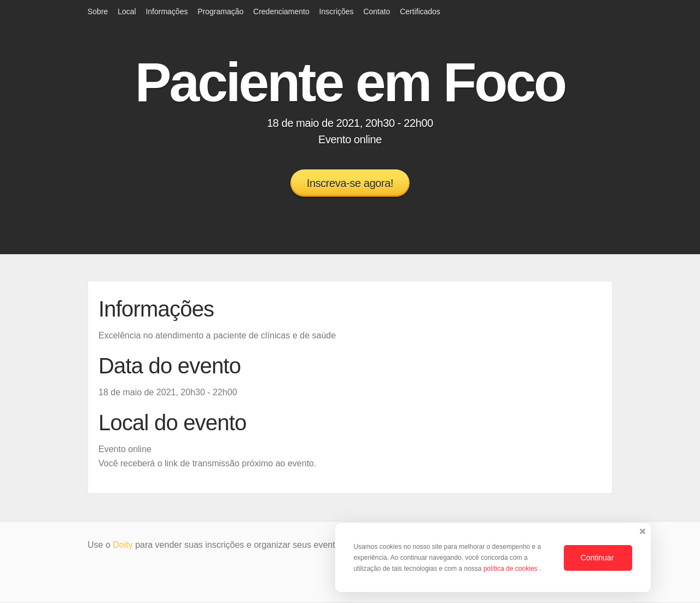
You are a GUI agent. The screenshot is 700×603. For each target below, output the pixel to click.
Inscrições (337, 11)
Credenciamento (281, 11)
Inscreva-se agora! (350, 183)
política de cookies (511, 569)
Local (127, 11)
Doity (122, 545)
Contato (377, 11)
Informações (167, 11)
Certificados (420, 11)
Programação (220, 11)
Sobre (98, 11)
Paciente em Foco (350, 82)
